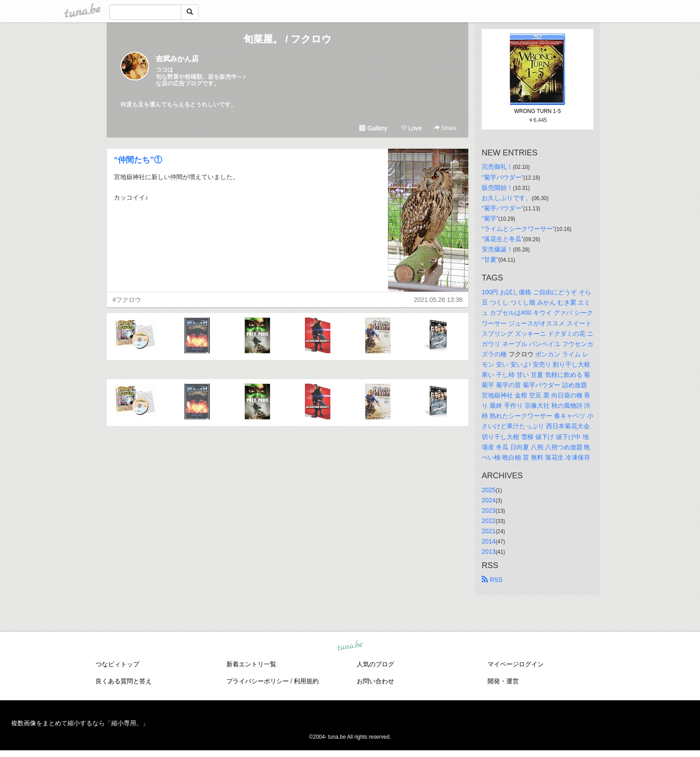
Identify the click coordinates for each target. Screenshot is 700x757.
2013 (489, 552)
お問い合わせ (375, 681)
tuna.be (350, 646)
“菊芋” (490, 218)
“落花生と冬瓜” (502, 239)
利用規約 (306, 681)
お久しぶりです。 (507, 198)
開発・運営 (503, 681)
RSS (492, 580)
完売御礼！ (497, 167)
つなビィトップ (117, 664)
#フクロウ (127, 300)
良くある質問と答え (124, 681)
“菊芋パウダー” (502, 177)
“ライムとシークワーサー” (518, 229)
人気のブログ (375, 664)
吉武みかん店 (177, 59)
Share (445, 128)
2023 (489, 510)
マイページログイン (516, 664)
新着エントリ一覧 (251, 664)
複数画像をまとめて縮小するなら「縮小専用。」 (80, 723)
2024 (489, 500)
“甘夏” (490, 259)
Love (411, 128)
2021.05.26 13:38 (438, 300)
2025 (489, 490)
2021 (489, 531)
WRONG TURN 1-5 (537, 111)
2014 (489, 541)
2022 (489, 521)
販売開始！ (497, 188)
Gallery (373, 128)
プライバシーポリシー (258, 681)
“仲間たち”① (138, 160)
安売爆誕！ (497, 249)
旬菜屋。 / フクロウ (287, 39)
